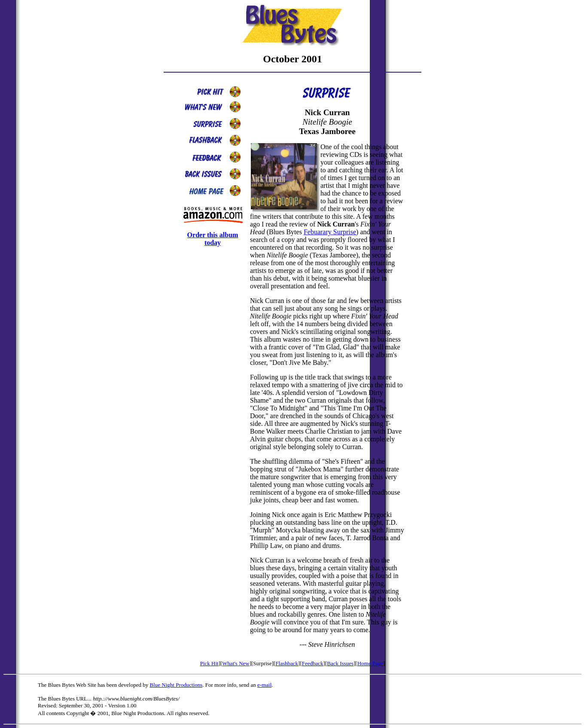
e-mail (264, 685)
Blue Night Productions (176, 685)
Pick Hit (209, 663)
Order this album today (213, 239)
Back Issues (340, 663)
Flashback (287, 663)
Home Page (370, 663)
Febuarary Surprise (330, 232)
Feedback (313, 663)
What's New (236, 663)
